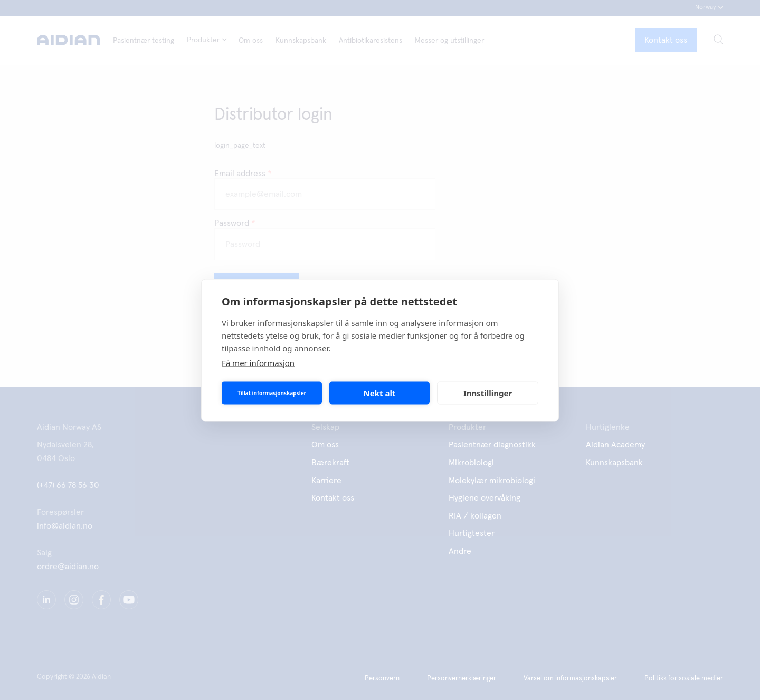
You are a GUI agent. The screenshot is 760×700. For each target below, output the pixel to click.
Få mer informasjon (258, 362)
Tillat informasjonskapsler (272, 393)
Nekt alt (380, 393)
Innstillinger (488, 393)
